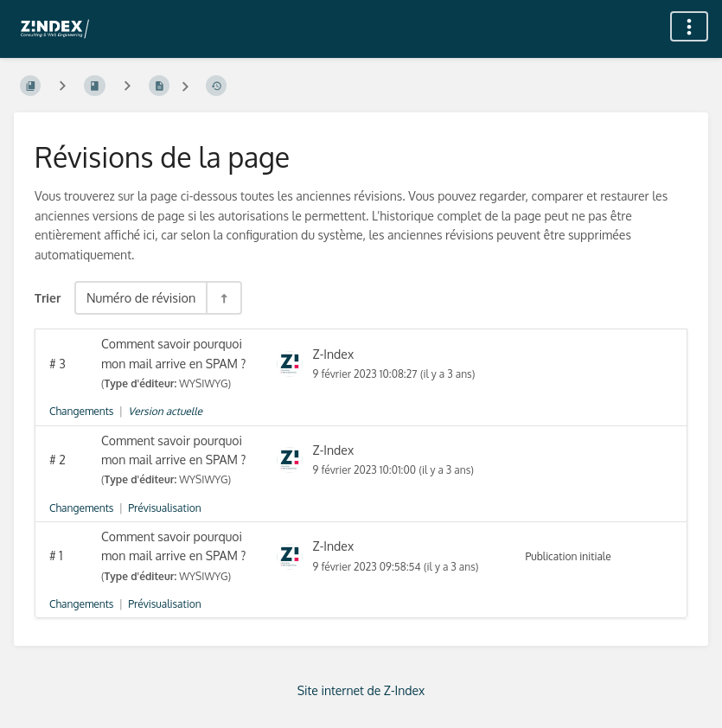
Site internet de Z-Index (361, 690)
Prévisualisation (165, 508)
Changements (81, 411)
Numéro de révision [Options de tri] (141, 297)
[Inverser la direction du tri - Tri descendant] (223, 298)
